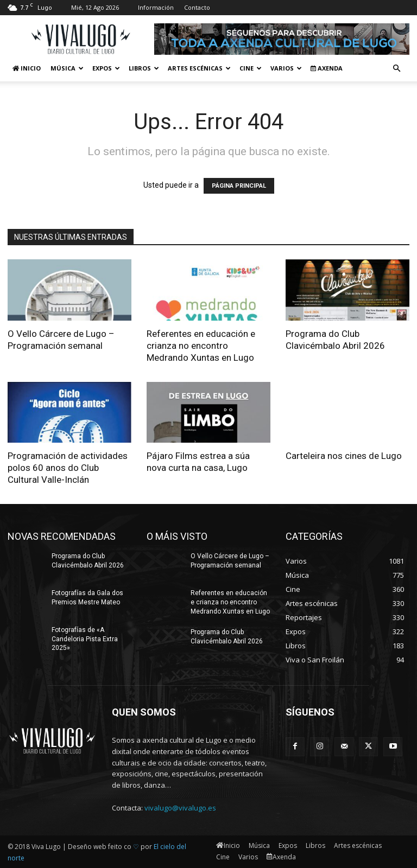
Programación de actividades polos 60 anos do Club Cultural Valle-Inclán (68, 468)
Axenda (327, 68)
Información (156, 7)
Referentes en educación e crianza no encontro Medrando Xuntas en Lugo (201, 346)
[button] (396, 69)
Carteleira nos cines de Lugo (344, 456)
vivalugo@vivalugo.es (180, 808)
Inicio (27, 68)
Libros (144, 68)
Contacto (197, 7)
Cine (251, 68)
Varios (286, 68)
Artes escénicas (199, 68)
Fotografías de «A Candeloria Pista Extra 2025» (85, 639)
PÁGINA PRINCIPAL (239, 186)
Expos (106, 68)
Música (67, 68)
